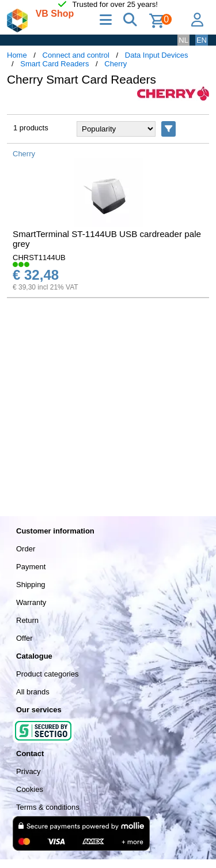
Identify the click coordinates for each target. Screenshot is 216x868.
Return (27, 620)
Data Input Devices (157, 55)
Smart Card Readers (54, 64)
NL (183, 40)
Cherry (115, 64)
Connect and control (76, 55)
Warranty (31, 602)
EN (202, 40)
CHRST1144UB (39, 258)
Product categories (47, 674)
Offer (24, 638)
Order (26, 549)
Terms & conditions (48, 807)
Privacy (29, 771)
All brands (33, 692)
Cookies (30, 789)
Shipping (31, 585)
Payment (31, 567)
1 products (31, 128)
